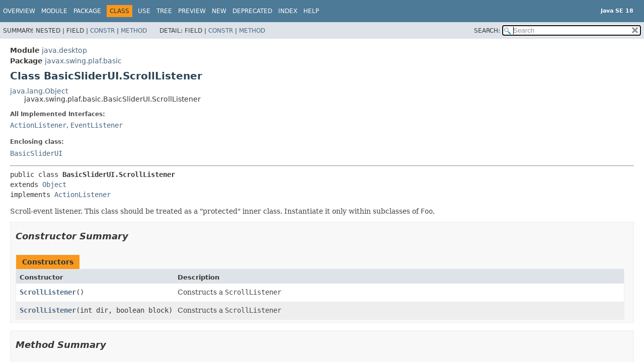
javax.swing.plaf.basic (83, 61)
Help (311, 11)
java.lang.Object (39, 91)
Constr (102, 31)
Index (288, 11)
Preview (192, 11)
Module (54, 11)
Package (87, 11)
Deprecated (252, 11)
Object (54, 185)
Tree (164, 11)
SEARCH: (487, 31)
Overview (19, 11)
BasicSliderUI (36, 153)
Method (134, 31)
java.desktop (64, 50)
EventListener (97, 125)
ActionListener (38, 125)
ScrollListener (48, 292)
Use (144, 11)
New (219, 11)
